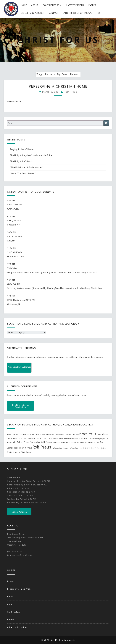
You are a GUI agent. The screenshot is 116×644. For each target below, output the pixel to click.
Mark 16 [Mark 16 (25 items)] (52, 439)
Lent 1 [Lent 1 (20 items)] (25, 439)
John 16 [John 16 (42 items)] (105, 434)
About (35, 5)
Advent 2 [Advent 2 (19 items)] (17, 434)
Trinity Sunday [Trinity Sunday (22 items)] (26, 452)
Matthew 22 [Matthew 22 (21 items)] (85, 439)
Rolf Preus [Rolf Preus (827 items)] (42, 447)
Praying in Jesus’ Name (22, 149)
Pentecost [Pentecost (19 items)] (71, 442)
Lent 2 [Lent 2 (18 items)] (30, 439)
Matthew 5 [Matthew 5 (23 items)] (59, 439)
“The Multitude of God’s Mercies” (27, 167)
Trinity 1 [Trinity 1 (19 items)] (85, 448)
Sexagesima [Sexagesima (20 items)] (67, 448)
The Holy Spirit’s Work (21, 161)
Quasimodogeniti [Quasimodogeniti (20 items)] (81, 442)
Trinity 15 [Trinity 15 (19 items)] (10, 452)
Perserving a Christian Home (58, 86)
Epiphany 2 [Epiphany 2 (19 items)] (57, 434)
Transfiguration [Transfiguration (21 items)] (77, 448)
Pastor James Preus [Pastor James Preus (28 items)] (60, 442)
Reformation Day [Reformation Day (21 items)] (93, 442)
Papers (92, 5)
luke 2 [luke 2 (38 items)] (40, 438)
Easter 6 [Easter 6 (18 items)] (50, 434)
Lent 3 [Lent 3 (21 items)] (34, 439)
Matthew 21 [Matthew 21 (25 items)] (76, 439)
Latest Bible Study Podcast (78, 13)
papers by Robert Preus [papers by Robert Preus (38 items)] (18, 442)
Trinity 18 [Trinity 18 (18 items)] (17, 452)
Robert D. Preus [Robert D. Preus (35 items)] (25, 448)
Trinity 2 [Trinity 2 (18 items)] (91, 448)
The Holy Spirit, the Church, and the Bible (31, 155)
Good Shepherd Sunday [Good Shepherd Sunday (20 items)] (69, 434)
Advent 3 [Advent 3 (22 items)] (24, 434)
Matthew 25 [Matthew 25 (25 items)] (94, 439)
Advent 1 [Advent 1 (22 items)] (10, 434)
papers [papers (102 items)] (103, 438)
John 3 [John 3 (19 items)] (99, 434)
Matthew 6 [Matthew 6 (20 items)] (67, 439)
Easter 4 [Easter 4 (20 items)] (38, 434)
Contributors (51, 5)
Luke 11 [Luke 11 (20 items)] (45, 439)
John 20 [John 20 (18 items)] (10, 439)
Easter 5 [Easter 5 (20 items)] (44, 434)
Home (24, 5)
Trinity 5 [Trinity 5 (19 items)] (103, 448)
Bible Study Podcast (32, 13)
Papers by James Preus (19, 589)
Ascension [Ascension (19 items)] (31, 434)
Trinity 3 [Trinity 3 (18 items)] (97, 448)
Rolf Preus (70, 92)
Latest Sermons (75, 5)
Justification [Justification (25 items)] (18, 439)
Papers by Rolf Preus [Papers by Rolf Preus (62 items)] (41, 442)
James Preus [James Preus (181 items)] (87, 434)
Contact (53, 13)
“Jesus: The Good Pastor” (23, 173)
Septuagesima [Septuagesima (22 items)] (57, 448)
